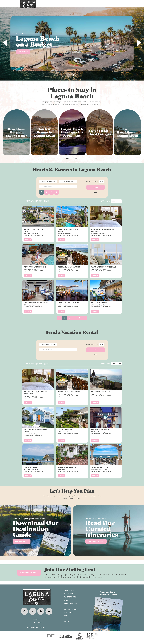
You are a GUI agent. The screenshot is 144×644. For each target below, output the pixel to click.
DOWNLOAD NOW (22, 541)
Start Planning (25, 55)
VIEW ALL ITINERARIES (96, 541)
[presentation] (5, 43)
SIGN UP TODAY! (29, 573)
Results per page (92, 182)
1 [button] (42, 192)
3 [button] (52, 192)
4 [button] (57, 192)
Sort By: (105, 201)
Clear (96, 192)
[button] (71, 75)
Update (96, 187)
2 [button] (47, 192)
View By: (30, 201)
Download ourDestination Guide (107, 593)
